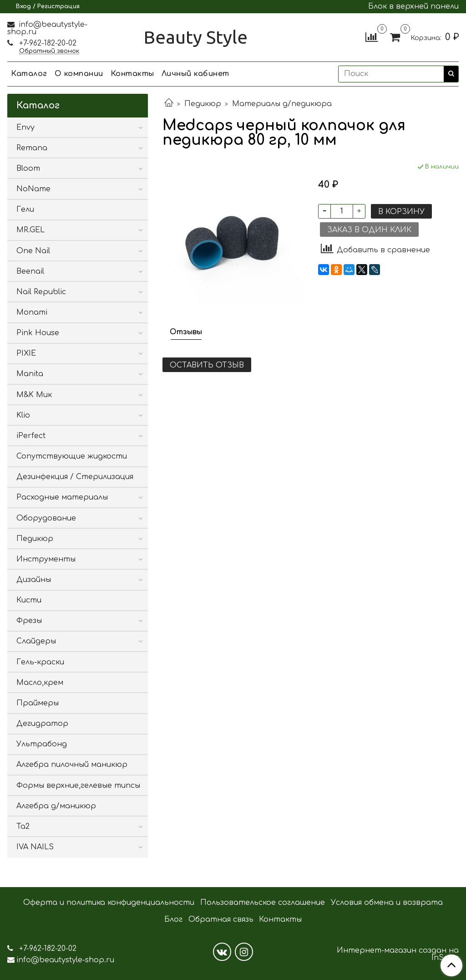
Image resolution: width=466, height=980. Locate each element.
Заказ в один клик (369, 230)
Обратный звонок (49, 51)
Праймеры (38, 703)
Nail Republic (41, 292)
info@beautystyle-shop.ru (47, 28)
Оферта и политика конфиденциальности (109, 903)
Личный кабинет (195, 74)
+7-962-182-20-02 (47, 43)
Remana (32, 148)
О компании (79, 74)
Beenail (30, 271)
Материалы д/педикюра (282, 104)
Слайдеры (36, 641)
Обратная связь (221, 919)
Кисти (29, 600)
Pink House (38, 333)
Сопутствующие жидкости (72, 456)
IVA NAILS (35, 847)
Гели (25, 209)
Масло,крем (40, 683)
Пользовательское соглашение (263, 903)
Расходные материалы (62, 497)
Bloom (28, 168)
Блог (173, 919)
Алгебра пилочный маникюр (72, 765)
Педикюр (203, 104)
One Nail (33, 251)
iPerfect (31, 436)
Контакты (132, 74)
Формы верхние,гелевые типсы (78, 786)
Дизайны (34, 580)
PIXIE (26, 353)
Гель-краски (40, 662)
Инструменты (46, 559)
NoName (33, 189)
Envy (25, 128)
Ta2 (23, 827)
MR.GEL (30, 230)
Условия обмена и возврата (387, 903)
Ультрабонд (42, 744)
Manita (30, 374)
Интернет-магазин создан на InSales (398, 954)
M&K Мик (34, 395)
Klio (23, 415)
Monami (32, 312)
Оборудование (46, 518)
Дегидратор (42, 724)
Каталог (29, 74)
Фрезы (29, 621)
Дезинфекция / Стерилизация (75, 477)
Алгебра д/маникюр (56, 806)
